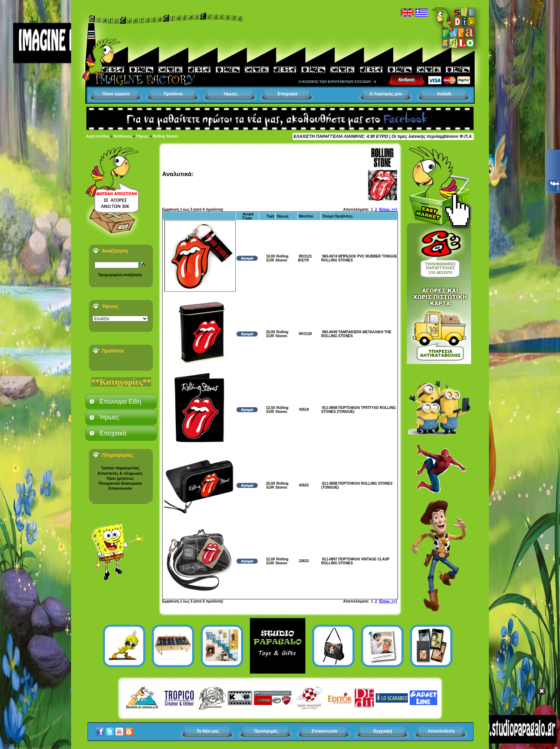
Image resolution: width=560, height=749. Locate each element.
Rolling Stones (165, 136)
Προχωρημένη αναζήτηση (120, 275)
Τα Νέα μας (208, 731)
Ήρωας (283, 216)
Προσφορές (266, 731)
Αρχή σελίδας (98, 136)
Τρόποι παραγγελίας (120, 468)
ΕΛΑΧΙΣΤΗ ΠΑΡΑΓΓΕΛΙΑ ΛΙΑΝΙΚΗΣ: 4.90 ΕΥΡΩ (341, 136)
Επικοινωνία (120, 488)
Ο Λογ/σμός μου (386, 94)
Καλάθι (444, 94)
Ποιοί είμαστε (116, 94)
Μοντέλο (306, 216)
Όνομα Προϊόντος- (338, 216)
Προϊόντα (173, 94)
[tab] (121, 401)
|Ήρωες (142, 136)
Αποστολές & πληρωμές (120, 473)
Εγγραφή (383, 731)
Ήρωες (230, 94)
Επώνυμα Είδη (120, 401)
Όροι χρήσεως (120, 478)
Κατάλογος (123, 136)
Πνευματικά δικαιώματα (120, 483)
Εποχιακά (287, 94)
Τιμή (270, 216)
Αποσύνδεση (441, 731)
